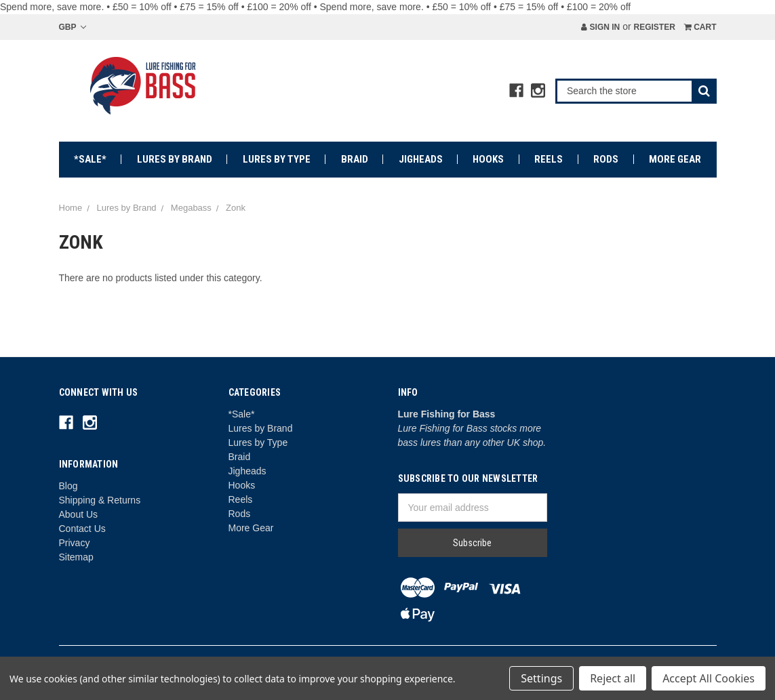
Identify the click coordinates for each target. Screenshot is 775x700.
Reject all (613, 678)
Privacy (75, 543)
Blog (68, 486)
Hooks (488, 159)
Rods (606, 159)
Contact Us (82, 529)
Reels (549, 159)
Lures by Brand (175, 159)
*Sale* (90, 159)
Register (654, 27)
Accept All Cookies (709, 678)
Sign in (600, 27)
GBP (73, 27)
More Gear (675, 159)
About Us (79, 514)
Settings (541, 678)
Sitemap (76, 557)
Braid (355, 159)
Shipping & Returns (100, 500)
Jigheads (421, 159)
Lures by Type (277, 159)
